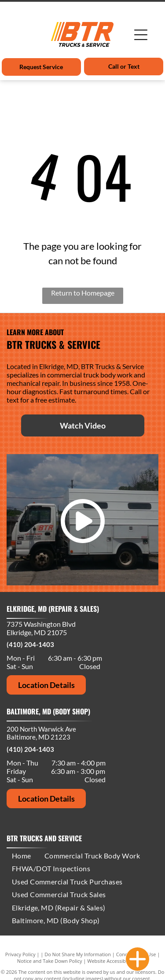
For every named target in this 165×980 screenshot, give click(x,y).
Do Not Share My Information (78, 954)
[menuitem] (22, 856)
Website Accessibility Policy (117, 961)
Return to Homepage (83, 293)
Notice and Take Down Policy (50, 961)
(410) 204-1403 (30, 644)
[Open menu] (141, 35)
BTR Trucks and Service (44, 838)
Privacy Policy (20, 954)
